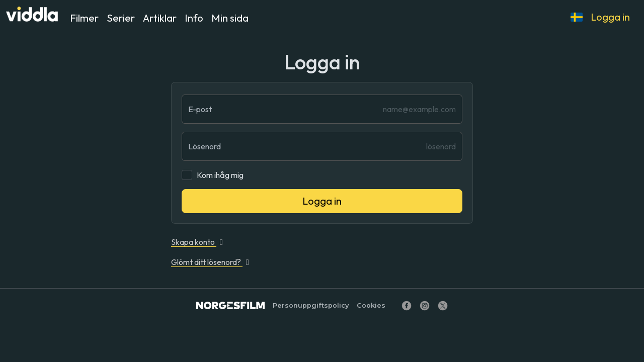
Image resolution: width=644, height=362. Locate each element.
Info (194, 18)
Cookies (371, 305)
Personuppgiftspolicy (311, 305)
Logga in (610, 17)
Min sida (230, 18)
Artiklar (160, 18)
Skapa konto (199, 242)
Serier (121, 18)
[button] (577, 17)
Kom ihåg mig (220, 175)
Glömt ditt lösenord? (212, 262)
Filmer (84, 18)
